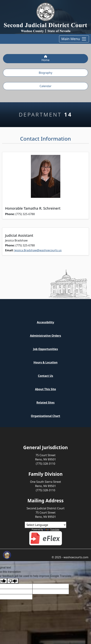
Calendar (46, 86)
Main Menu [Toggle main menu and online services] (74, 39)
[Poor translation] (13, 581)
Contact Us (45, 376)
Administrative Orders (45, 336)
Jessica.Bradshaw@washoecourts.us (38, 250)
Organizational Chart (45, 416)
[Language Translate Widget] (45, 525)
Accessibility (45, 322)
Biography (45, 73)
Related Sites (45, 403)
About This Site (45, 389)
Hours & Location (45, 362)
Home (46, 59)
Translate (52, 530)
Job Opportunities (45, 349)
